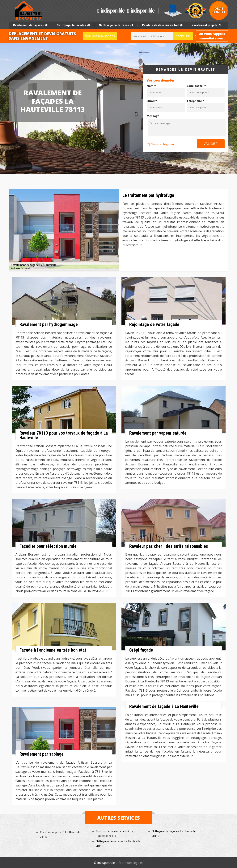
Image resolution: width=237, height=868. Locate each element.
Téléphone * (195, 101)
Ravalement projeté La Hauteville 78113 (60, 834)
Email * (152, 101)
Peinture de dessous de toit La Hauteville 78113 (115, 833)
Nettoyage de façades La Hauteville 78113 (174, 833)
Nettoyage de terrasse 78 (116, 25)
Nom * (151, 86)
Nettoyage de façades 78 (73, 25)
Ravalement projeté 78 (207, 25)
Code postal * (196, 86)
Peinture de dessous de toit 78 (162, 25)
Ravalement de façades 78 (30, 25)
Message (153, 116)
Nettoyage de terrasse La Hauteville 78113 (118, 844)
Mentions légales (131, 863)
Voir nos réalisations (100, 36)
